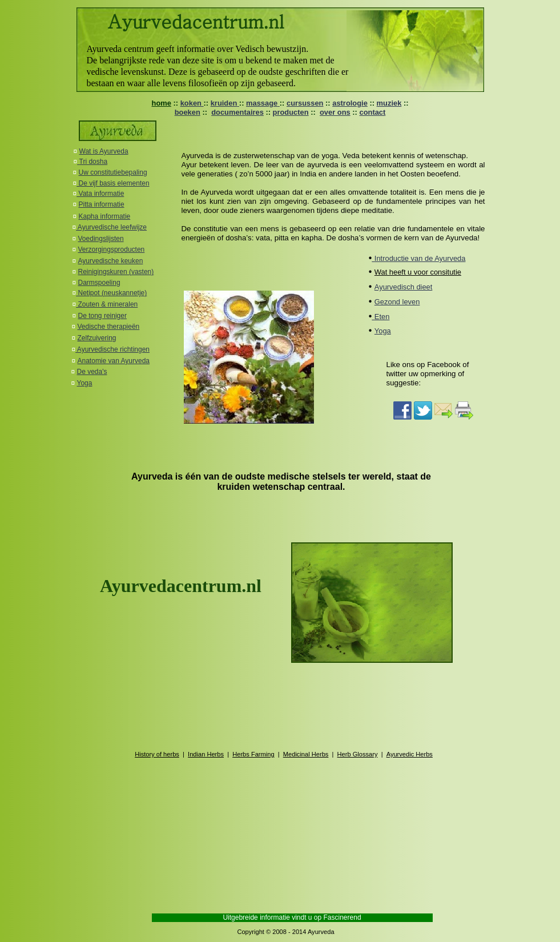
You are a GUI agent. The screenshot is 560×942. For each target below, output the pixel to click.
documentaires (237, 112)
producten (291, 112)
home (162, 103)
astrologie (350, 103)
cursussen (305, 103)
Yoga (85, 383)
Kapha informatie (105, 216)
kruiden (225, 103)
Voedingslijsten (101, 239)
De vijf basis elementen (113, 183)
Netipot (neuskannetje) (111, 293)
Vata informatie (100, 194)
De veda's (92, 372)
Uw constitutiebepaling (113, 172)
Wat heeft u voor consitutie (418, 272)
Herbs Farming (253, 754)
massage (263, 103)
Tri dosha (94, 162)
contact (372, 112)
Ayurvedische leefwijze (111, 227)
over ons (335, 112)
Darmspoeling (99, 283)
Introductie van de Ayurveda (420, 258)
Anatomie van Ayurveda (114, 361)
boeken (188, 112)
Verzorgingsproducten (112, 249)
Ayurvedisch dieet (404, 287)
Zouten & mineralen (107, 304)
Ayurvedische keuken (111, 261)
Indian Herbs (206, 754)
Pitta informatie (102, 204)
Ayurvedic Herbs (410, 754)
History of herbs (157, 754)
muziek (389, 103)
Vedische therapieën (109, 327)
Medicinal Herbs (306, 754)
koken (192, 103)
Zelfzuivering (97, 338)
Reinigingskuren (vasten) (116, 272)
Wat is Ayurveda (104, 151)
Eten (382, 317)
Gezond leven (397, 302)
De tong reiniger (102, 316)
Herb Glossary (358, 754)
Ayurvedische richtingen (112, 349)
